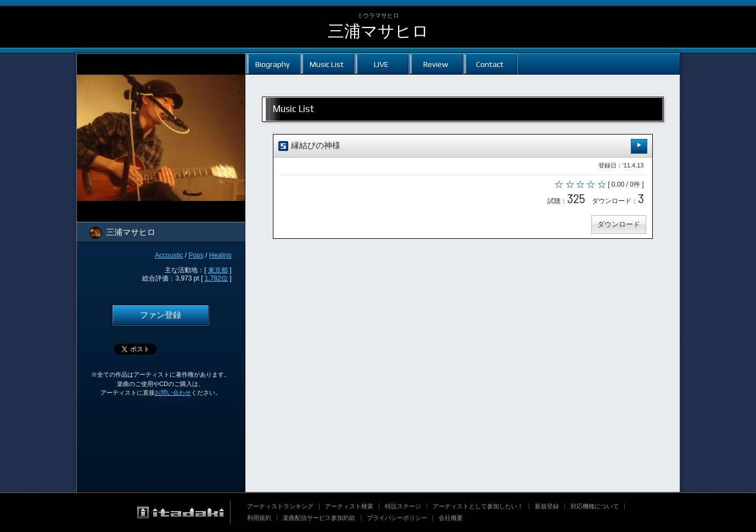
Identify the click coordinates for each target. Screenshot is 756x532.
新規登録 (547, 506)
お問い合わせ (173, 393)
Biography (273, 64)
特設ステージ (403, 506)
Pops (196, 255)
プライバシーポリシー (397, 518)
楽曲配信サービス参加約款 (319, 518)
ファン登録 (161, 315)
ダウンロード (619, 224)
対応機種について (595, 506)
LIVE (381, 64)
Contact (490, 64)
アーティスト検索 (349, 506)
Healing (220, 255)
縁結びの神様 (463, 146)
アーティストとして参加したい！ (478, 506)
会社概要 (451, 518)
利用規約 (259, 518)
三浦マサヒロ (378, 31)
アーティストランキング (280, 506)
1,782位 (216, 278)
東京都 (218, 270)
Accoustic (169, 255)
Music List (327, 64)
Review (436, 64)
